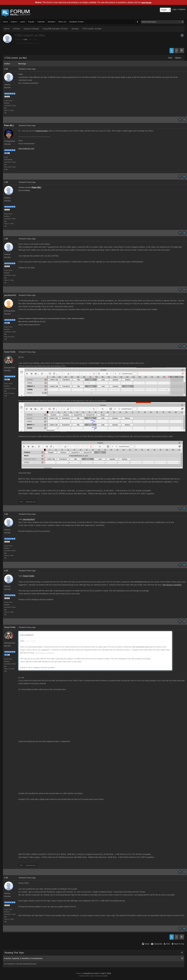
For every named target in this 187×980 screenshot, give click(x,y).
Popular (31, 22)
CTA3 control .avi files (92, 29)
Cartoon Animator (31, 29)
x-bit (25, 39)
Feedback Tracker (77, 22)
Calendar (41, 22)
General (75, 29)
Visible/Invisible (42, 131)
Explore (14, 22)
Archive (17, 29)
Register (182, 9)
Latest (23, 22)
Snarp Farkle (10, 352)
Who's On (62, 22)
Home (5, 22)
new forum (146, 3)
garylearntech (10, 295)
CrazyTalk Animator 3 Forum (55, 29)
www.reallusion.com (26, 148)
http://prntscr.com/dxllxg (172, 585)
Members (52, 22)
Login (174, 9)
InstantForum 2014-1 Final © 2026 (97, 973)
